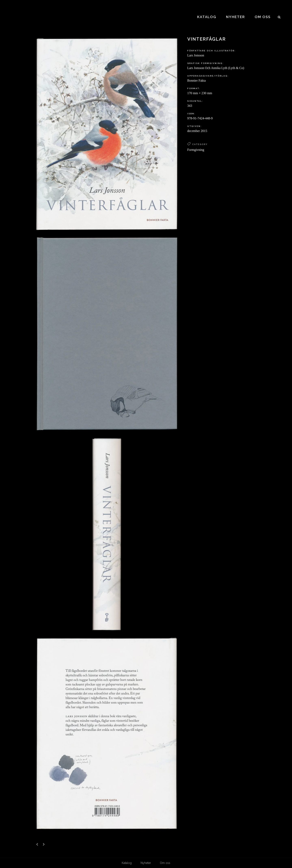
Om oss (165, 863)
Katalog (127, 863)
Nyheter (146, 863)
